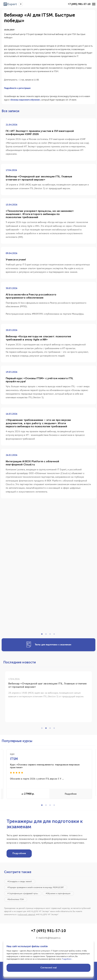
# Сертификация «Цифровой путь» (23, 893)
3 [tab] (51, 635)
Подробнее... (67, 959)
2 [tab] (47, 635)
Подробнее (71, 794)
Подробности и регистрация (17, 88)
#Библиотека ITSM (16, 899)
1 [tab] (43, 635)
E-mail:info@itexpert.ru (48, 938)
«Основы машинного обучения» (25, 100)
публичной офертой (27, 914)
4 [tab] (55, 635)
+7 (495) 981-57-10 (79, 4)
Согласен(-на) (49, 968)
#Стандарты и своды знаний (20, 881)
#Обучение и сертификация (58, 893)
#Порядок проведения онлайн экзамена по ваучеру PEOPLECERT (36, 887)
